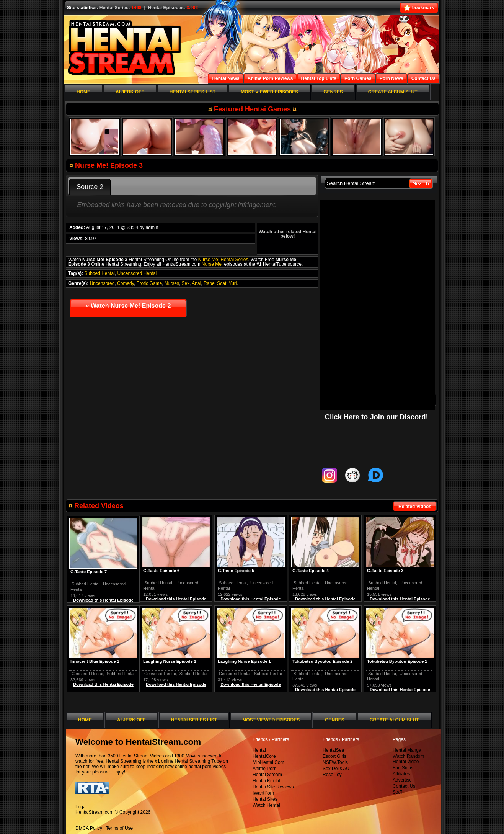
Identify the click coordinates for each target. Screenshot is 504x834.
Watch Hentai (266, 805)
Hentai (259, 750)
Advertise (402, 780)
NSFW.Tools (335, 762)
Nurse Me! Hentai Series (223, 260)
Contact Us (404, 786)
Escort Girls (334, 756)
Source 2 (90, 187)
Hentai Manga (407, 750)
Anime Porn (265, 769)
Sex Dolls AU (336, 769)
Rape (209, 283)
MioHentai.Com (268, 762)
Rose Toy (332, 775)
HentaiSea (333, 750)
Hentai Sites (265, 799)
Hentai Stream (267, 775)
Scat (222, 283)
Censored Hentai (235, 674)
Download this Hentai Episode (400, 599)
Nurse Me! (212, 264)
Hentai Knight (266, 781)
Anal (196, 283)
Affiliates (401, 774)
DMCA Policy (89, 828)
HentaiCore (264, 756)
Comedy (126, 283)
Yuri (233, 283)
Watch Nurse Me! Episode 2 (128, 306)
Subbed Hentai (99, 273)
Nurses (172, 283)
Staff (397, 792)
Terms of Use (120, 828)
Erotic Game (149, 283)
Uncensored (102, 283)
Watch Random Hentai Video (408, 759)
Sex (186, 283)
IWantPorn (263, 793)
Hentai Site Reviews (273, 787)
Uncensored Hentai (137, 273)
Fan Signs (403, 768)
